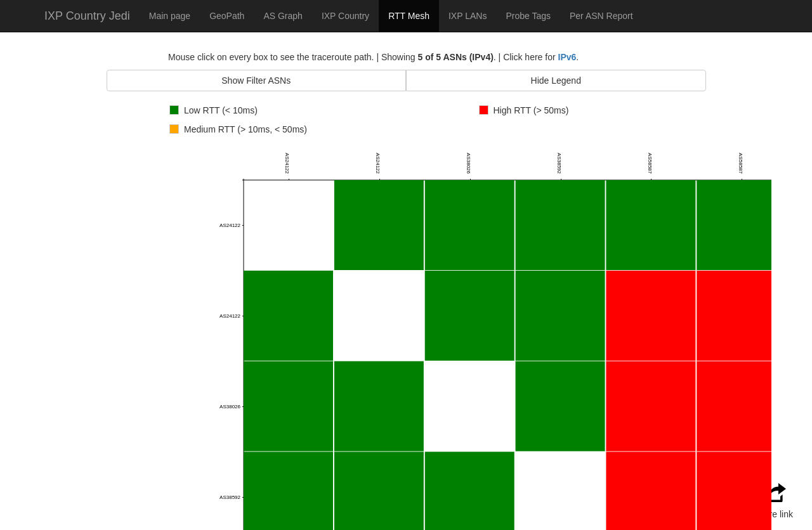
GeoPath (227, 16)
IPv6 (567, 57)
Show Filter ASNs (256, 81)
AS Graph (283, 16)
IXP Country (345, 16)
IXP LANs (468, 16)
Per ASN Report (601, 16)
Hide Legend (556, 81)
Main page (170, 16)
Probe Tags (528, 16)
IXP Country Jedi (87, 16)
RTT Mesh (409, 16)
